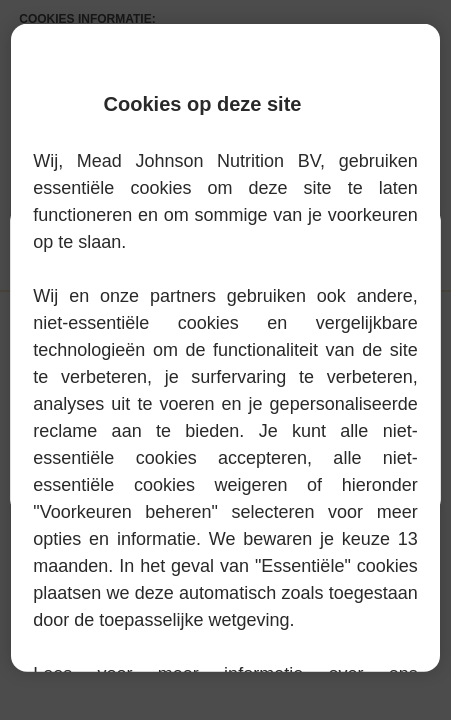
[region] (225, 348)
